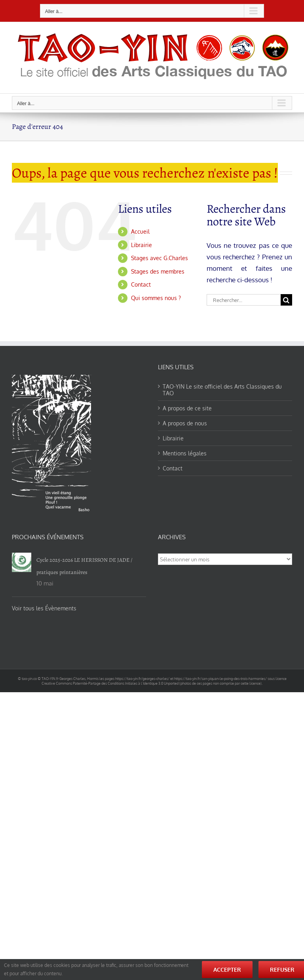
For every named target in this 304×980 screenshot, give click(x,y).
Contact (141, 284)
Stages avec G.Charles (160, 258)
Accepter (227, 970)
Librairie (142, 245)
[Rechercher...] (244, 300)
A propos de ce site (187, 408)
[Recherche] (286, 300)
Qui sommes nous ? (156, 298)
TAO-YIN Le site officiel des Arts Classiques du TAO (222, 390)
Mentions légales (185, 453)
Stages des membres (158, 271)
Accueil (140, 231)
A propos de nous (185, 423)
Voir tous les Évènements (44, 608)
